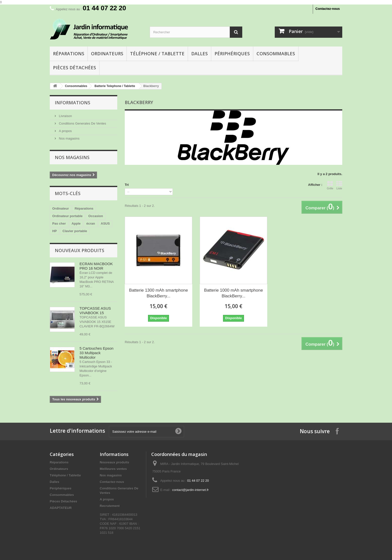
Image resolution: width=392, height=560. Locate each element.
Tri (127, 185)
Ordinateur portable (67, 216)
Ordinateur (60, 208)
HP (54, 231)
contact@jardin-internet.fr (190, 490)
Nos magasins (69, 138)
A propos (65, 131)
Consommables (276, 54)
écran (91, 223)
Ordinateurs (107, 54)
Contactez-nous (328, 9)
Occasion (96, 216)
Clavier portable (75, 231)
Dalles (199, 54)
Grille (330, 185)
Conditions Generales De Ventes (82, 123)
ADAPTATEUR (61, 508)
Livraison (65, 116)
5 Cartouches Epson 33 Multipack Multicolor (96, 353)
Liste (339, 185)
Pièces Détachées (74, 68)
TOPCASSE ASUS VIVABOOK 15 (95, 311)
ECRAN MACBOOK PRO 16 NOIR (96, 266)
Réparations (69, 54)
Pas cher (59, 223)
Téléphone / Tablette (157, 54)
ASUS (105, 223)
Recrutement (110, 506)
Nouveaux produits (79, 250)
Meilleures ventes (113, 469)
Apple (76, 223)
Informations (72, 103)
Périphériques (232, 54)
